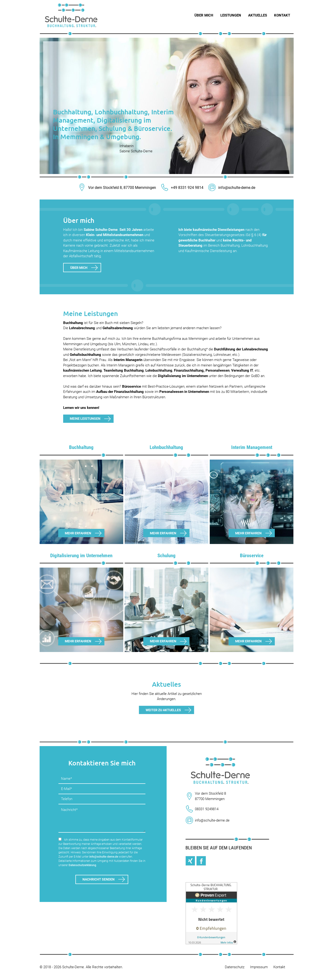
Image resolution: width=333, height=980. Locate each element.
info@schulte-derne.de (232, 188)
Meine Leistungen (85, 419)
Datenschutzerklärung (82, 865)
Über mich (79, 268)
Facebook (201, 861)
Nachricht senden (99, 879)
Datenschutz (235, 967)
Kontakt (279, 967)
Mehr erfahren (78, 533)
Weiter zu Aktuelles (163, 710)
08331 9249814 (207, 809)
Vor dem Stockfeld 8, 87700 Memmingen (117, 188)
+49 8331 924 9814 (182, 188)
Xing (190, 861)
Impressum (259, 967)
